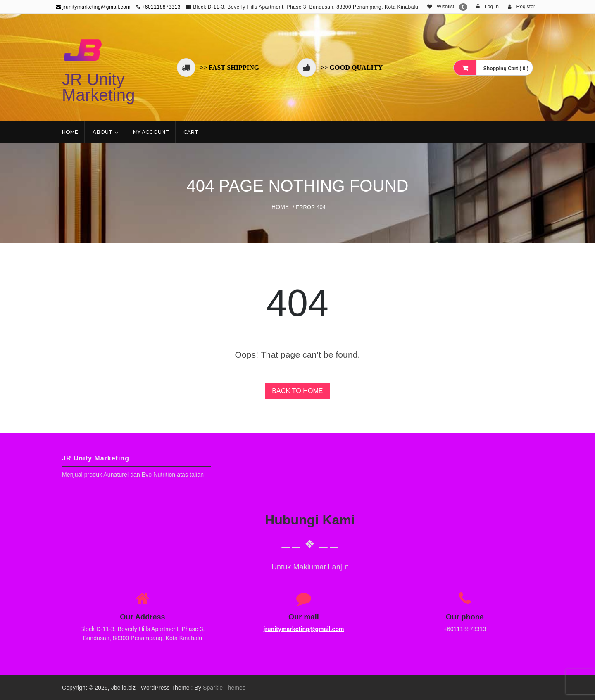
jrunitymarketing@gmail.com (93, 7)
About (102, 132)
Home (70, 132)
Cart (191, 132)
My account (151, 132)
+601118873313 (161, 7)
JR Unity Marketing (99, 87)
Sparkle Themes (224, 688)
